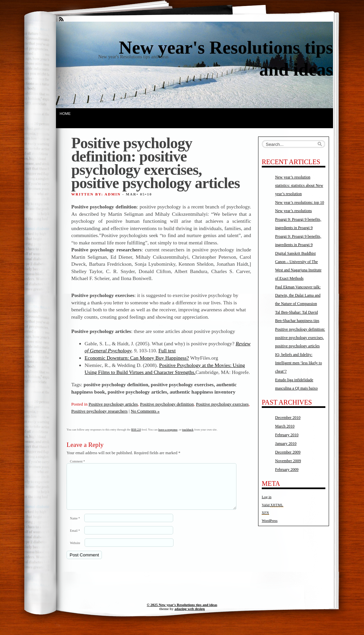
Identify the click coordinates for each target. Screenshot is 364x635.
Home (65, 114)
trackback (188, 430)
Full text (167, 350)
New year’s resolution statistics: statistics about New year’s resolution (299, 185)
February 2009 (287, 470)
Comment (77, 461)
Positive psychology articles (113, 404)
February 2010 (287, 435)
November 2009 (288, 461)
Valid (273, 505)
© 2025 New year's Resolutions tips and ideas (182, 613)
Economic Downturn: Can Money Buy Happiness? (137, 358)
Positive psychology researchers (99, 411)
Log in (267, 497)
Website (75, 551)
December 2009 (288, 452)
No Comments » (145, 411)
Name (75, 526)
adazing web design (190, 617)
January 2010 (286, 444)
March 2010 (285, 426)
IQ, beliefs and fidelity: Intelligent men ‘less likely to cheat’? (299, 363)
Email (75, 539)
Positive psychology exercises (222, 404)
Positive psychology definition (167, 404)
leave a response (168, 430)
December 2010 (288, 418)
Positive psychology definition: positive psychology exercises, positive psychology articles (300, 338)
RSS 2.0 (136, 430)
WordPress (270, 520)
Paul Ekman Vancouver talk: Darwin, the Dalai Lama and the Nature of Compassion (298, 295)
